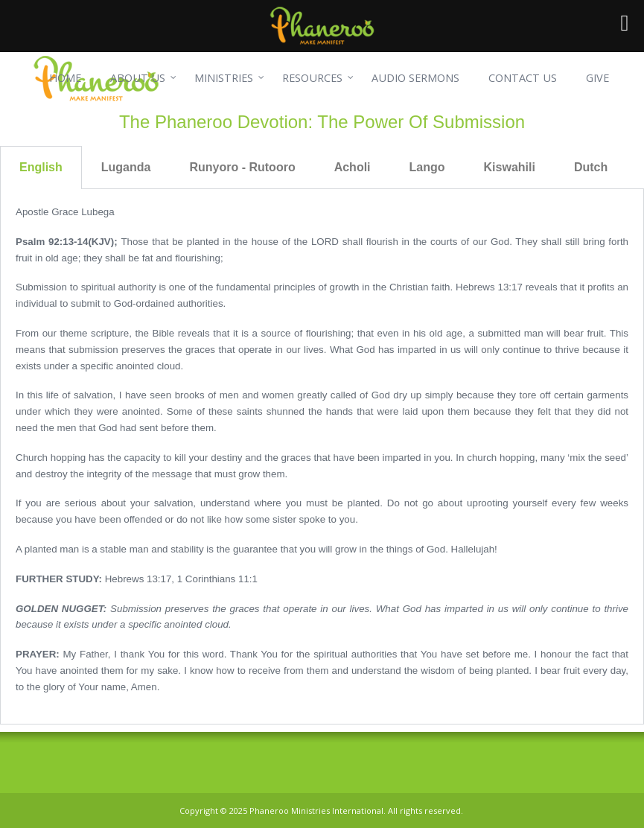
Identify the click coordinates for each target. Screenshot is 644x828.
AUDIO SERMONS (415, 78)
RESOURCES (312, 78)
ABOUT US (138, 78)
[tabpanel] (322, 457)
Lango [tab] (427, 167)
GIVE (597, 78)
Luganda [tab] (126, 167)
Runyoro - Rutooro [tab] (242, 167)
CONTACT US (523, 78)
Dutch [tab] (591, 167)
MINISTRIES (224, 78)
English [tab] (41, 167)
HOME (65, 78)
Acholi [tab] (353, 167)
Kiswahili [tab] (510, 167)
